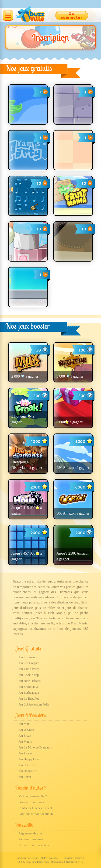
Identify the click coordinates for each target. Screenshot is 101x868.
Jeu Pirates (26, 753)
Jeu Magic (25, 742)
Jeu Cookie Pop (29, 675)
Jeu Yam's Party (29, 669)
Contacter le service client (35, 808)
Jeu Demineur (28, 771)
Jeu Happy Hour (29, 759)
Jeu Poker (25, 777)
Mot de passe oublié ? (33, 796)
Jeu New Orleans (30, 681)
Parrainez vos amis (31, 839)
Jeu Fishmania (28, 657)
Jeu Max (24, 724)
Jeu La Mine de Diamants (35, 747)
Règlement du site (30, 833)
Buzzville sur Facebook (34, 845)
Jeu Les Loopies (29, 663)
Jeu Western (26, 730)
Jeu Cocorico (27, 765)
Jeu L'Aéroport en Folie (34, 704)
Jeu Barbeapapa (29, 693)
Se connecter (72, 15)
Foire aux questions (31, 802)
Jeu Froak (25, 736)
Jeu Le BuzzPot (29, 699)
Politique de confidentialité (36, 814)
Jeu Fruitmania (28, 687)
